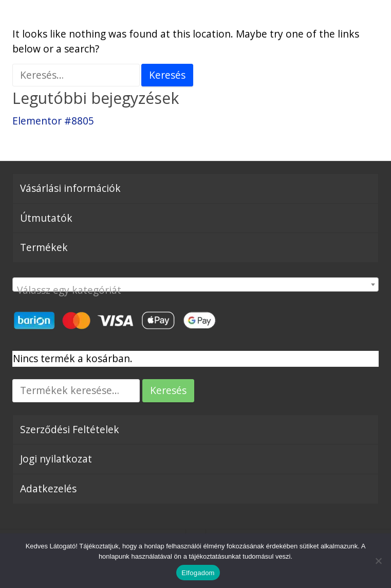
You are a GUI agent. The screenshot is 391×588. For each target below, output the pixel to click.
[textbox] (195, 290)
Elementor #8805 (53, 121)
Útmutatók (46, 218)
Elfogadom (198, 573)
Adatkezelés (48, 488)
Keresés (168, 390)
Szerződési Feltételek (70, 429)
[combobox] (195, 284)
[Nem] (378, 561)
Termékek (44, 247)
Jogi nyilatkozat (56, 459)
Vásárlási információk (70, 188)
